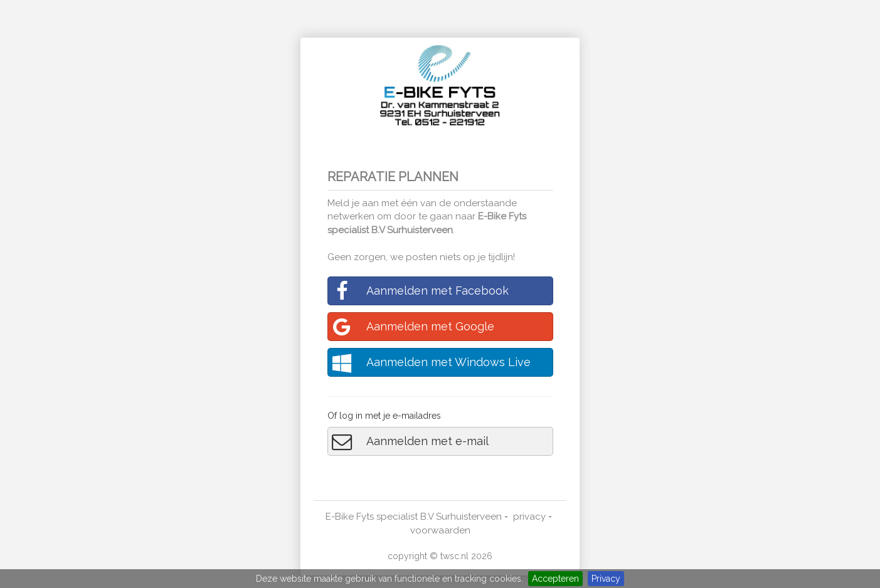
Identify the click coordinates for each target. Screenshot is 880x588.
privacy (529, 517)
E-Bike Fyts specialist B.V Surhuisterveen (414, 517)
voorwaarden (440, 530)
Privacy (606, 579)
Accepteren (555, 579)
